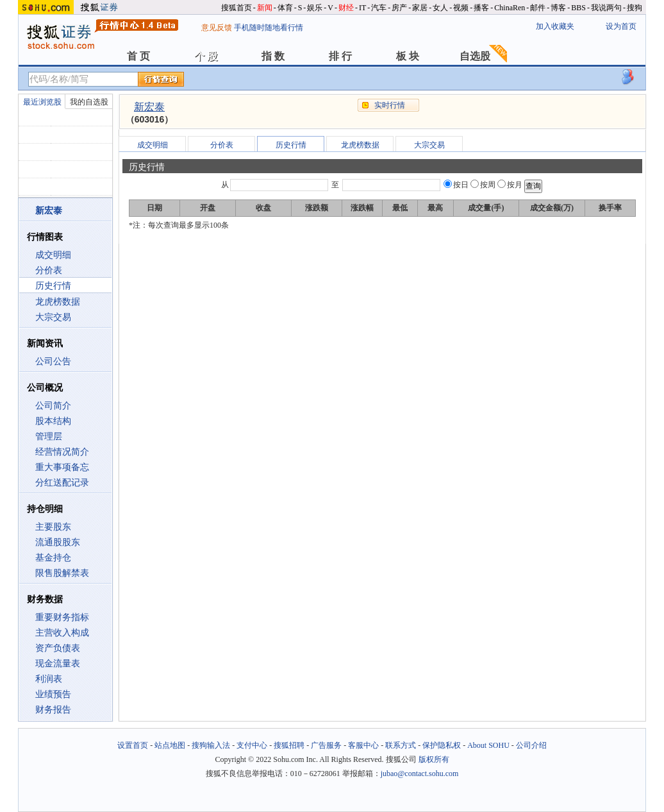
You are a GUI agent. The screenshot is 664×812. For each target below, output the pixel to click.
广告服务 (326, 745)
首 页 (138, 56)
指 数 (273, 56)
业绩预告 (53, 694)
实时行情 (390, 105)
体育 (285, 8)
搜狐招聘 (289, 745)
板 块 (408, 56)
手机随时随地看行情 (269, 28)
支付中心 (252, 745)
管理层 (49, 436)
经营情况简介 (62, 452)
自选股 (475, 56)
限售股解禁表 (62, 573)
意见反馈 (217, 28)
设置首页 (133, 745)
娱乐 (315, 8)
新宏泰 (149, 107)
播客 (481, 8)
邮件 (538, 8)
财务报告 (53, 710)
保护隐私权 (442, 745)
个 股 (206, 56)
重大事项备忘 (62, 467)
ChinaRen (510, 8)
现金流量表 (58, 664)
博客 (558, 8)
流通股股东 (58, 542)
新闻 (265, 8)
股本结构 (53, 421)
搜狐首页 (237, 8)
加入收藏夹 (555, 26)
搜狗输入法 (211, 745)
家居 (420, 8)
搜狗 (635, 8)
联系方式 (401, 745)
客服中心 (363, 745)
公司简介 (53, 406)
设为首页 (621, 26)
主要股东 (53, 527)
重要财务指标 (62, 617)
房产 (399, 8)
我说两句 (606, 8)
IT (362, 8)
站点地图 (170, 745)
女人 (440, 8)
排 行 (340, 56)
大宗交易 (53, 317)
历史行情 (53, 286)
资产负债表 (58, 648)
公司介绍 (531, 745)
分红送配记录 (62, 483)
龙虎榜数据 (58, 302)
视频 (461, 8)
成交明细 (53, 255)
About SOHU (488, 745)
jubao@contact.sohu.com (420, 774)
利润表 (49, 679)
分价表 (49, 270)
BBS (578, 8)
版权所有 (434, 759)
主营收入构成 (62, 633)
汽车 (379, 8)
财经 (346, 8)
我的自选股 (89, 102)
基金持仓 (53, 558)
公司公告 (53, 361)
